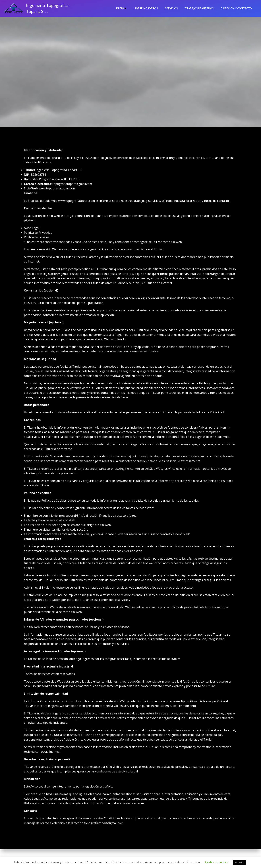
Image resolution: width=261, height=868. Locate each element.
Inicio (122, 8)
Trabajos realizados (199, 8)
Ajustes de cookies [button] (217, 862)
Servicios (171, 8)
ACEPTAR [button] (239, 862)
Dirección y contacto (236, 8)
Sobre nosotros (146, 8)
